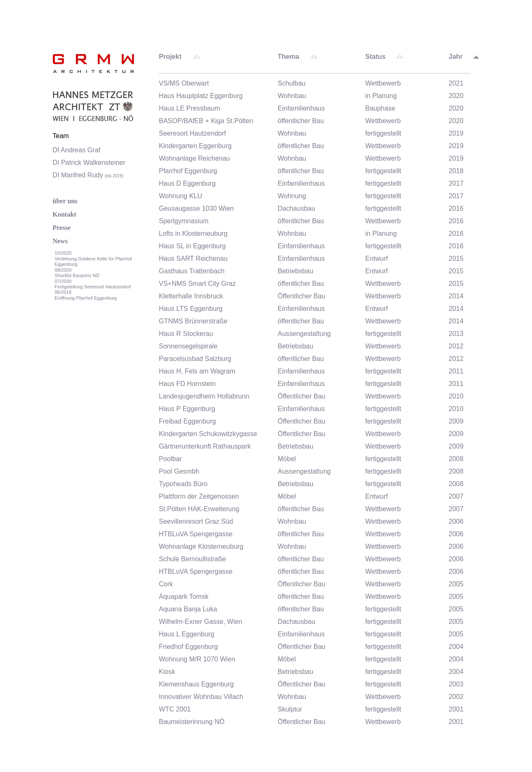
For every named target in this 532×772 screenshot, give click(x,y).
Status (375, 57)
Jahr (456, 57)
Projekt (170, 57)
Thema (289, 57)
